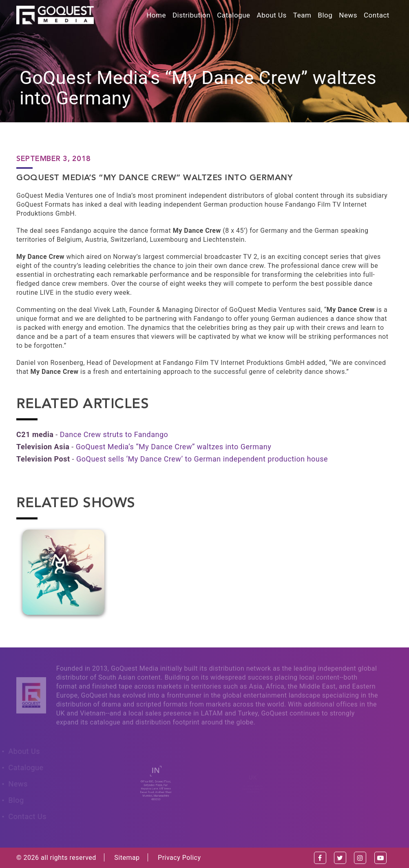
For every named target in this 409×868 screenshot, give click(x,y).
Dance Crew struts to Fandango (114, 434)
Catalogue (233, 15)
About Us (272, 15)
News (348, 15)
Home (156, 15)
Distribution (191, 15)
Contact (377, 15)
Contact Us (25, 816)
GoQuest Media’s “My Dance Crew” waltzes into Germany (174, 447)
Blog (325, 15)
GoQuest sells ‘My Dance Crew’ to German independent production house (202, 459)
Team (302, 15)
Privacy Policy (179, 858)
